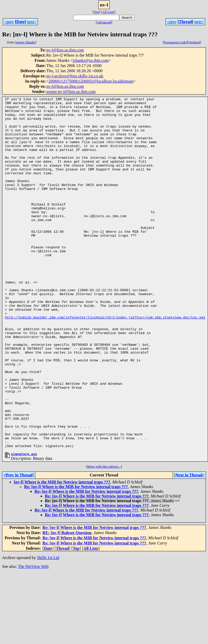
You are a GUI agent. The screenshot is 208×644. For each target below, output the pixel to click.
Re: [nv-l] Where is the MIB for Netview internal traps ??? (76, 558)
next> (32, 22)
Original (194, 42)
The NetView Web (33, 637)
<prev (9, 22)
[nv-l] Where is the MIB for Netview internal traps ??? (62, 553)
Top (96, 12)
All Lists (108, 12)
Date (20, 22)
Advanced (104, 22)
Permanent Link (175, 42)
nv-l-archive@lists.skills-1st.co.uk (75, 76)
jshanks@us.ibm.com (91, 60)
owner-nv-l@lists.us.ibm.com (71, 92)
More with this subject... (104, 537)
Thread (185, 22)
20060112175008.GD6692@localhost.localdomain (91, 81)
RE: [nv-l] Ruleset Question (67, 604)
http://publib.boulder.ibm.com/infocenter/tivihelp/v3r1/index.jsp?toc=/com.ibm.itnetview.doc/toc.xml (105, 362)
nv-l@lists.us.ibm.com (65, 50)
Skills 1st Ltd (48, 629)
